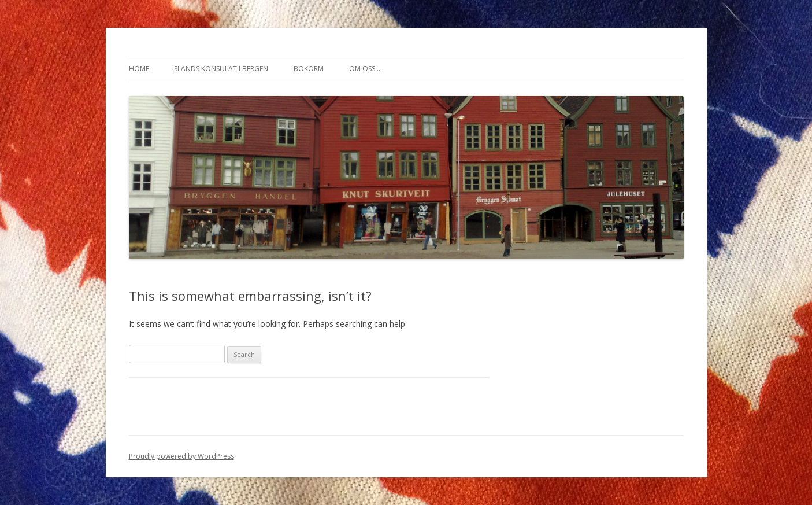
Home (139, 69)
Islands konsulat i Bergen (220, 69)
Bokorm (309, 69)
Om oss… (365, 69)
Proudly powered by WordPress (181, 456)
